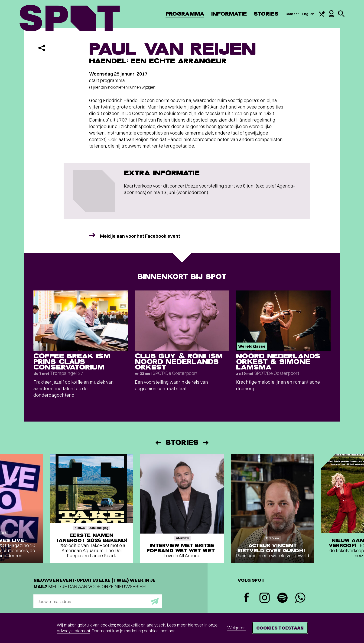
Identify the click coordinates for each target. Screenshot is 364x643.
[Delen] (42, 48)
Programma (185, 14)
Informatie (229, 14)
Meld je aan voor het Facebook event (140, 236)
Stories (266, 14)
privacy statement (73, 631)
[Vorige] (158, 443)
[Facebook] (247, 598)
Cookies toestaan (280, 628)
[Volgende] (206, 443)
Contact (292, 14)
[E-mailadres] (98, 601)
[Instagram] (265, 598)
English (308, 14)
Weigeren (236, 628)
